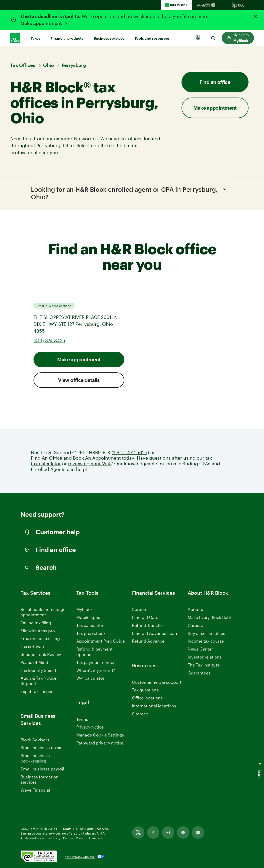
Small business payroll (42, 769)
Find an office (215, 82)
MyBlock (84, 609)
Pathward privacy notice (100, 743)
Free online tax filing (40, 639)
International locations (154, 706)
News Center (200, 649)
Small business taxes (41, 748)
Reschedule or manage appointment (43, 612)
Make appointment (42, 23)
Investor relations (205, 657)
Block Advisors (35, 740)
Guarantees (199, 673)
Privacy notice (90, 727)
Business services (109, 38)
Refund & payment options (94, 652)
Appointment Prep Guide (101, 641)
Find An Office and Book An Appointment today (83, 458)
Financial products (67, 38)
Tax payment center (96, 662)
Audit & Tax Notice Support (39, 681)
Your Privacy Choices (80, 857)
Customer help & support (157, 682)
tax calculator (46, 464)
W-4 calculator (90, 678)
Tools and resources (152, 38)
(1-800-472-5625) (130, 453)
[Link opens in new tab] (138, 832)
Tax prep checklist (94, 633)
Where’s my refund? (96, 670)
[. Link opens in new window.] (39, 857)
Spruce (139, 609)
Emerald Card (145, 617)
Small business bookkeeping (35, 758)
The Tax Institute (204, 665)
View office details (79, 380)
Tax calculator (90, 625)
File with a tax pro (38, 631)
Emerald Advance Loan (155, 633)
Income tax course (206, 641)
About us (197, 609)
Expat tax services (38, 692)
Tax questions (145, 690)
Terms (82, 719)
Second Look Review (41, 654)
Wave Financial (35, 790)
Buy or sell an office (207, 633)
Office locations (147, 698)
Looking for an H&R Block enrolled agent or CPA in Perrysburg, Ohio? (130, 193)
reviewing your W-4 (89, 464)
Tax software (33, 646)
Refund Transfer (148, 625)
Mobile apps (88, 617)
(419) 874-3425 (49, 340)
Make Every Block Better (211, 617)
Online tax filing (36, 623)
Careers (195, 625)
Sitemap (140, 714)
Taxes (35, 38)
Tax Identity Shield (38, 670)
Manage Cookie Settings (100, 735)
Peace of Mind (34, 662)
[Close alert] (255, 16)
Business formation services (40, 779)
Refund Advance (148, 641)
